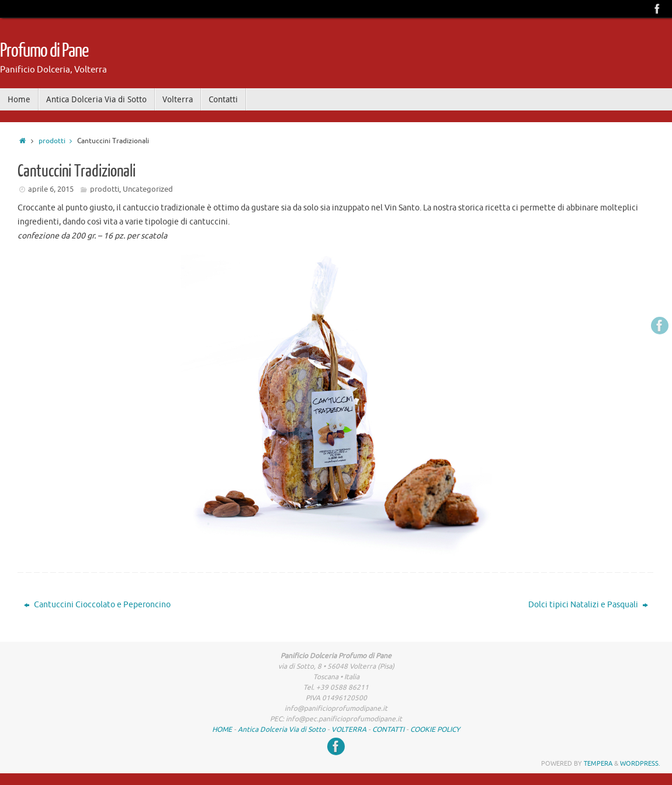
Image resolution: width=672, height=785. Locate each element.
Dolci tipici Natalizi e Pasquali (588, 605)
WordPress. (640, 763)
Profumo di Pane (44, 51)
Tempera (598, 763)
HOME (222, 729)
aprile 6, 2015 (51, 189)
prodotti (58, 141)
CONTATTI (388, 729)
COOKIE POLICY (435, 729)
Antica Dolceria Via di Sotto (282, 729)
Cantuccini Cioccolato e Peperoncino (97, 605)
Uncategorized (148, 189)
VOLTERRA (349, 729)
